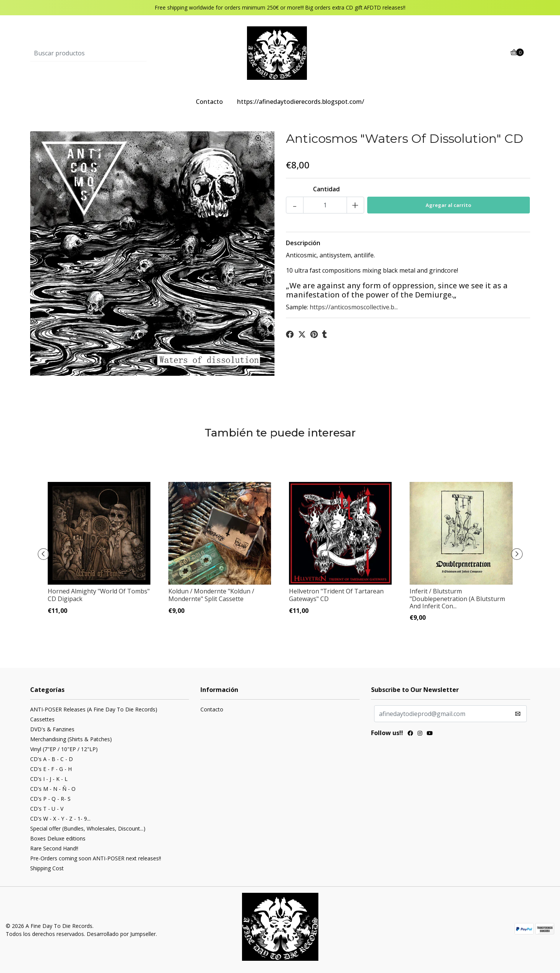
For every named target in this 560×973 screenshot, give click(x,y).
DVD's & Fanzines (52, 729)
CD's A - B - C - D (52, 759)
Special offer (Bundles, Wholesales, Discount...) (88, 828)
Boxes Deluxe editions (58, 838)
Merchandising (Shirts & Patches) (71, 739)
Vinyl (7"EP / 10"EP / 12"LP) (64, 749)
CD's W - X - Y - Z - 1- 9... (60, 819)
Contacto (209, 102)
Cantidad (326, 189)
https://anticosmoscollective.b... (354, 307)
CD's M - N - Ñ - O (53, 789)
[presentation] (44, 554)
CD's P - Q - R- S (50, 799)
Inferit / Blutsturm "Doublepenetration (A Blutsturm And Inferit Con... (457, 598)
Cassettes (42, 719)
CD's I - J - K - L (49, 779)
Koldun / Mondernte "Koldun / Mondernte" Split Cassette (211, 595)
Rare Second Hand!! (54, 848)
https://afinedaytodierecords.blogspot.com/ (301, 102)
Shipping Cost (47, 868)
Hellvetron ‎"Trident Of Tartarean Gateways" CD (336, 595)
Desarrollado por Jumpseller (121, 934)
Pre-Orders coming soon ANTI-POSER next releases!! (96, 858)
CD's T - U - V (47, 809)
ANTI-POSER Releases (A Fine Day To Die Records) (94, 709)
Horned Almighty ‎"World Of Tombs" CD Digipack (99, 595)
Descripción (303, 243)
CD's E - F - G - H (51, 769)
